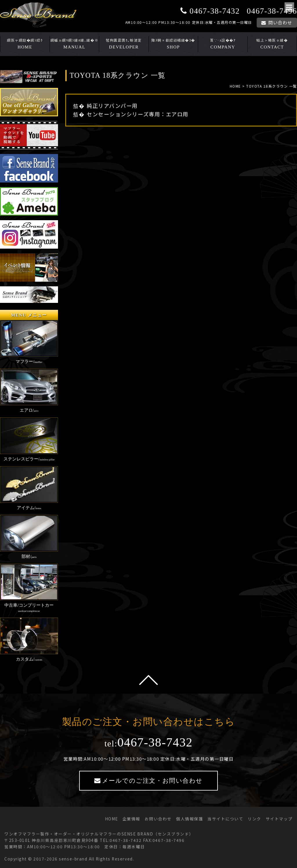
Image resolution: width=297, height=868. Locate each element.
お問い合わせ (158, 819)
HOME (25, 47)
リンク (255, 819)
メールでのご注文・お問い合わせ (152, 781)
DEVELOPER (124, 47)
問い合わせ (280, 22)
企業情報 (131, 819)
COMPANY (223, 47)
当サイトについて (225, 819)
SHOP (173, 47)
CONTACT (272, 47)
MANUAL (75, 47)
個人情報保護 (190, 819)
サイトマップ (279, 819)
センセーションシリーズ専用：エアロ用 (137, 114)
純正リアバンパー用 (112, 106)
